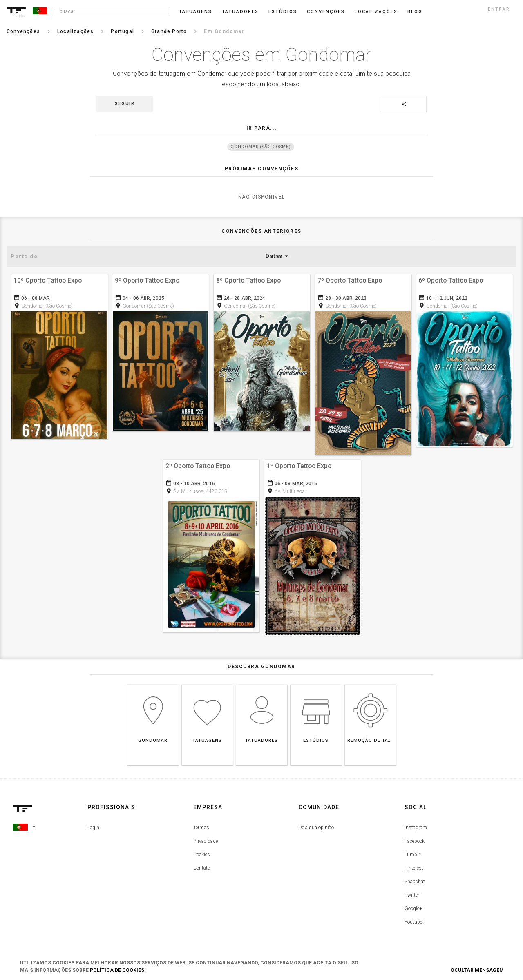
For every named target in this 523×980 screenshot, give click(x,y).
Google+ (413, 908)
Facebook (415, 840)
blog (415, 12)
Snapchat (415, 881)
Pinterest (414, 867)
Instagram (416, 827)
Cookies (202, 854)
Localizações (376, 12)
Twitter (412, 894)
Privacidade (206, 840)
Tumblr (412, 854)
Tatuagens (196, 12)
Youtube (413, 921)
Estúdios (283, 12)
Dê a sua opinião (316, 827)
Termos (201, 827)
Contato (202, 867)
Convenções (326, 12)
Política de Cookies (117, 970)
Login (93, 827)
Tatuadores (240, 12)
